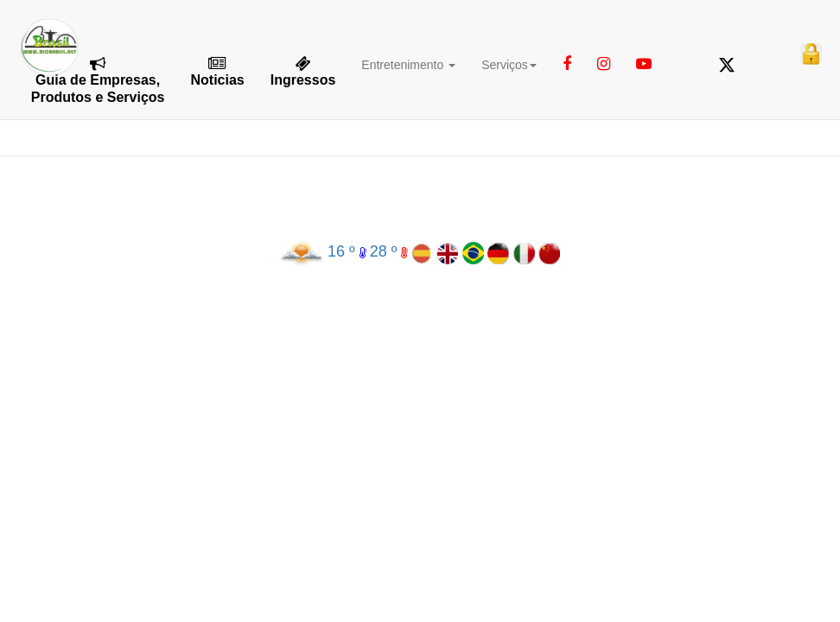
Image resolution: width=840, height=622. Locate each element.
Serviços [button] (509, 65)
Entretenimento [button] (408, 65)
